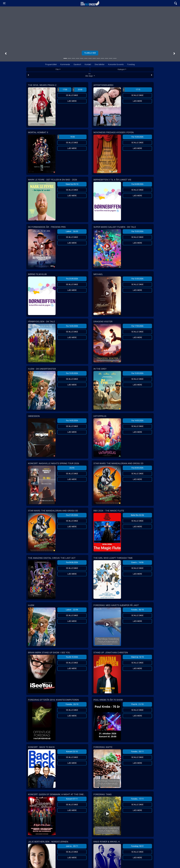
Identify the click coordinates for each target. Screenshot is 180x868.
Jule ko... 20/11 (72, 846)
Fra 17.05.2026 (137, 326)
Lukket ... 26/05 (72, 231)
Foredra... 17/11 (137, 799)
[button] (6, 53)
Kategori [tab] (121, 69)
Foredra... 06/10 (137, 610)
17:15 (132, 90)
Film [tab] (57, 69)
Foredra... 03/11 (137, 752)
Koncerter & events (116, 64)
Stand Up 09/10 (72, 184)
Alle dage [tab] (90, 75)
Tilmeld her (90, 53)
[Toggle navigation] (4, 3)
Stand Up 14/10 (137, 657)
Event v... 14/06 (137, 562)
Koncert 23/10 (72, 752)
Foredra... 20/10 (72, 704)
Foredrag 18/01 (137, 846)
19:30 (66, 137)
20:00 (77, 90)
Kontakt (88, 64)
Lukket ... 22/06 (72, 610)
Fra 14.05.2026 (72, 326)
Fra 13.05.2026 (137, 279)
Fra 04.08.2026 (137, 184)
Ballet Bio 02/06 (137, 515)
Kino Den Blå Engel (90, 3)
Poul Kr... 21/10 (137, 704)
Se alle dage (72, 95)
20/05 (72, 468)
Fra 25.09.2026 (72, 279)
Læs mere (72, 101)
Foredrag (131, 64)
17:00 (62, 90)
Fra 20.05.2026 (137, 468)
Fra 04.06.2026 (72, 562)
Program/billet (51, 64)
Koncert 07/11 (72, 799)
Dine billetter (100, 64)
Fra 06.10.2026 (72, 657)
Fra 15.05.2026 (137, 137)
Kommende (65, 64)
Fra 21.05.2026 (72, 515)
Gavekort (77, 64)
